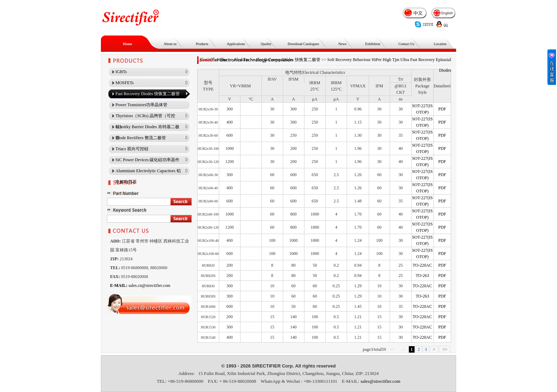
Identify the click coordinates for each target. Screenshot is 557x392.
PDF (442, 109)
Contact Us (407, 44)
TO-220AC (422, 265)
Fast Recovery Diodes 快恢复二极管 (288, 60)
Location (440, 44)
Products (202, 44)
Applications (236, 44)
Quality (266, 44)
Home (128, 44)
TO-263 (422, 276)
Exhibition (373, 44)
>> (445, 349)
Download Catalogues (304, 44)
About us (170, 44)
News (343, 44)
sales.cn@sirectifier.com (140, 285)
